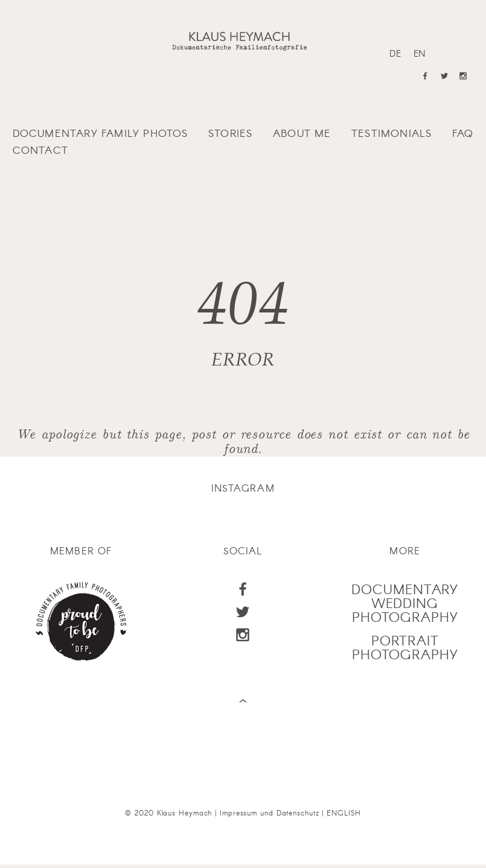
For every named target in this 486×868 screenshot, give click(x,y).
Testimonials (392, 133)
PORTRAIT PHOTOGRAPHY (405, 647)
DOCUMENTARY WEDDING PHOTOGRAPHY (405, 603)
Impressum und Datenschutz (270, 813)
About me (302, 133)
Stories (230, 133)
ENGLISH (344, 813)
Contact (40, 150)
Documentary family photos (101, 133)
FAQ (463, 133)
